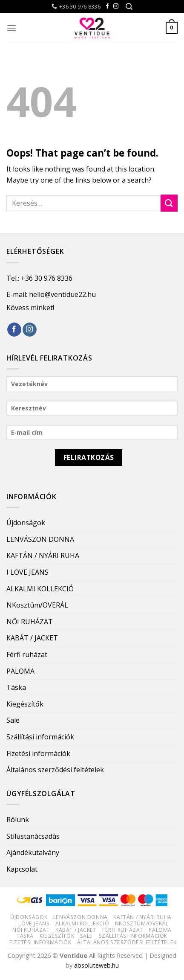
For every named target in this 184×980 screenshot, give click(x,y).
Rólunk (18, 820)
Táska (16, 687)
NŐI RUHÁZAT (30, 622)
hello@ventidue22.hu (62, 294)
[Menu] (11, 28)
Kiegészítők (25, 704)
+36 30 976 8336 (47, 278)
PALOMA (20, 671)
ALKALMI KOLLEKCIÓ (40, 589)
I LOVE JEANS (27, 572)
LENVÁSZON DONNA (40, 539)
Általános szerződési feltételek (55, 770)
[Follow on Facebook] (107, 6)
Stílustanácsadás (33, 836)
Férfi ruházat (27, 654)
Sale (13, 720)
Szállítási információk (40, 737)
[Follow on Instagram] (116, 6)
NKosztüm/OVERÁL (37, 605)
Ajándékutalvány (33, 852)
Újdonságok (26, 523)
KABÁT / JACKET (32, 638)
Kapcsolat (22, 869)
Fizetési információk (38, 753)
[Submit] (169, 203)
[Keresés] (129, 7)
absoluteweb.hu (96, 965)
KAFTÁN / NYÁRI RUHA (43, 555)
